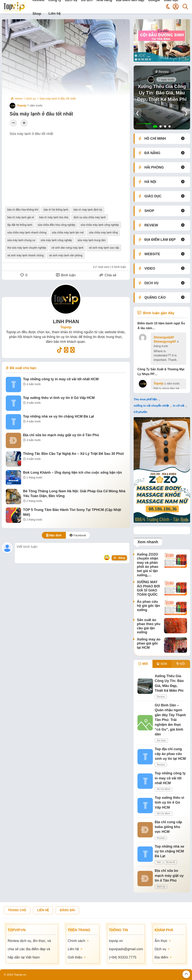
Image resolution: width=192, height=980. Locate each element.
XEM (162, 664)
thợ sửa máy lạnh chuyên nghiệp (27, 248)
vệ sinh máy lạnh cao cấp (104, 248)
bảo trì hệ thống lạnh (56, 210)
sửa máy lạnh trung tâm (91, 240)
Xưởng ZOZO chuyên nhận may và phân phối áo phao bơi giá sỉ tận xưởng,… (148, 565)
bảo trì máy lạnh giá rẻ (21, 217)
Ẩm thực (161, 741)
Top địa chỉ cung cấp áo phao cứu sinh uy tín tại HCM (170, 754)
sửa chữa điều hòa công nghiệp (56, 225)
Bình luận (66, 275)
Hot (159, 862)
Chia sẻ (108, 275)
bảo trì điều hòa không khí (23, 210)
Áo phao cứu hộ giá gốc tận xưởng (148, 606)
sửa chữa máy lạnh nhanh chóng (27, 233)
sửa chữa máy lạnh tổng (103, 233)
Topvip (18, 105)
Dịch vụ (161, 887)
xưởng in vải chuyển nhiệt (151, 406)
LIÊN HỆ (43, 910)
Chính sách (78, 941)
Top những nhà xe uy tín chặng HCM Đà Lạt (59, 416)
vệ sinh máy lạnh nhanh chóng (25, 255)
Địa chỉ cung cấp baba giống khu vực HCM (168, 827)
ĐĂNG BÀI (67, 910)
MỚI (143, 664)
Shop (37, 14)
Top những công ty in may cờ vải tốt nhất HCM (61, 379)
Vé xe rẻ (170, 862)
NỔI (181, 664)
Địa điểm (163, 957)
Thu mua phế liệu (145, 399)
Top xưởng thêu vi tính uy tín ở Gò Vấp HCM (59, 398)
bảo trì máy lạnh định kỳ (88, 210)
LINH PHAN (66, 321)
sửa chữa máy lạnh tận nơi (68, 233)
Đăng (119, 558)
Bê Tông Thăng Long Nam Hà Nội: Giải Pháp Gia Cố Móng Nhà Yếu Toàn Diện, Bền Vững (74, 494)
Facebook (78, 535)
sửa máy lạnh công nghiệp (56, 240)
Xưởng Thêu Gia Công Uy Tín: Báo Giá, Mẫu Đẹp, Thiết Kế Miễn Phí (162, 93)
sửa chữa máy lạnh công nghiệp (100, 225)
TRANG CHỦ (17, 910)
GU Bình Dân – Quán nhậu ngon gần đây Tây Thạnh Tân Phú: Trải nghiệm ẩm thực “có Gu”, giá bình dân (170, 720)
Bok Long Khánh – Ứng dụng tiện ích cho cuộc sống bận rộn (72, 473)
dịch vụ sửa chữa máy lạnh (90, 217)
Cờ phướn (140, 412)
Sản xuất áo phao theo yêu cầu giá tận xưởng (149, 626)
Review (162, 72)
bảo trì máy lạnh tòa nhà (54, 217)
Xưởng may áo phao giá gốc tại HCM (149, 643)
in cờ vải (179, 406)
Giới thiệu (77, 957)
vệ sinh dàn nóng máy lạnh (67, 248)
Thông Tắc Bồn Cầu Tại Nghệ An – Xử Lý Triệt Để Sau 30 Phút (73, 454)
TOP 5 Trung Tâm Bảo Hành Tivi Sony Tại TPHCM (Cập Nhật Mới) (72, 512)
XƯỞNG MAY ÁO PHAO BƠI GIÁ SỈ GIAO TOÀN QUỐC (148, 588)
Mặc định (54, 535)
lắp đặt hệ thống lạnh (20, 225)
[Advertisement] (66, 168)
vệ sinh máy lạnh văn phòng (66, 255)
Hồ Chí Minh (163, 789)
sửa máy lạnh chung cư (21, 240)
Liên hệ (55, 13)
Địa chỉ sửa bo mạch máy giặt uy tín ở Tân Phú (61, 435)
